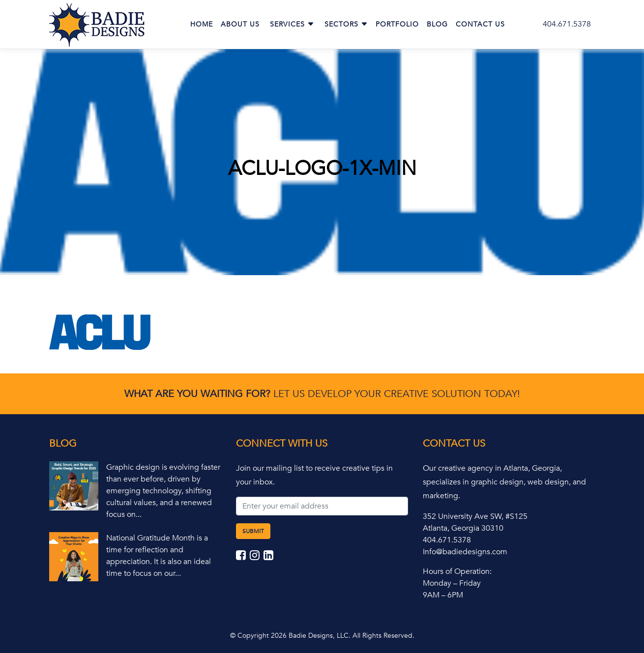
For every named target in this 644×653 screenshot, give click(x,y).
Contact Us (480, 24)
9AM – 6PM (443, 595)
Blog (437, 24)
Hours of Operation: (457, 571)
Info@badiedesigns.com (465, 552)
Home (202, 24)
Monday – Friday (452, 583)
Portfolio (397, 24)
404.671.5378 (567, 24)
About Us (240, 24)
